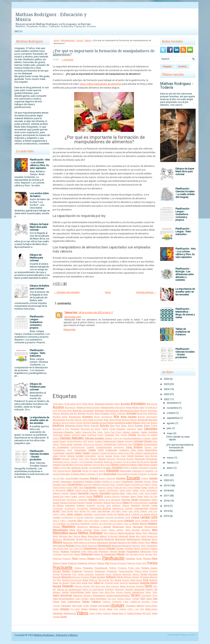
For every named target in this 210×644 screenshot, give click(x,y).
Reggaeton (145, 577)
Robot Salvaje (136, 580)
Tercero (135, 595)
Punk (74, 574)
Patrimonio (146, 551)
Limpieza (104, 521)
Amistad (90, 413)
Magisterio (68, 527)
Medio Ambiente (126, 533)
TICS (143, 598)
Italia (76, 511)
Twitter (86, 606)
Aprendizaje (75, 417)
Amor (98, 413)
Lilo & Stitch (94, 521)
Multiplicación (134, 539)
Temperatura (99, 595)
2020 (166, 480)
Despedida (98, 462)
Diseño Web (66, 468)
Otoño (137, 548)
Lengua (145, 517)
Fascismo (105, 485)
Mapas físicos (101, 530)
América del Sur (69, 413)
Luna (126, 524)
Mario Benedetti (133, 530)
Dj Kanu (107, 468)
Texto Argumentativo (64, 599)
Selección (78, 586)
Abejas (91, 404)
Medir (145, 533)
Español (56, 482)
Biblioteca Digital (74, 426)
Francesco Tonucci (105, 488)
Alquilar (143, 411)
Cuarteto (70, 453)
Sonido (65, 592)
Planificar (130, 559)
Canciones (151, 429)
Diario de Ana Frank (101, 465)
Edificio (102, 471)
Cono (130, 444)
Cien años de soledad (147, 435)
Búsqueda (75, 429)
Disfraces (76, 468)
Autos (106, 420)
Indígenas (116, 505)
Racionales (127, 574)
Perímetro (134, 554)
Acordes (125, 404)
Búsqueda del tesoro (90, 429)
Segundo (68, 586)
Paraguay (104, 551)
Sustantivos (138, 592)
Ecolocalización (64, 471)
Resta (85, 580)
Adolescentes (108, 407)
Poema (56, 563)
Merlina (77, 536)
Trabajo (86, 601)
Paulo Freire (68, 554)
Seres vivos (100, 586)
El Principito (64, 474)
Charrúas (109, 435)
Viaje (116, 609)
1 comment (67, 60)
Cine (120, 438)
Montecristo (152, 536)
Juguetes (88, 514)
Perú (155, 554)
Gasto (142, 490)
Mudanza (109, 539)
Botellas (139, 426)
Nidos (148, 543)
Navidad (113, 542)
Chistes (124, 435)
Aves (112, 420)
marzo (170, 458)
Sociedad (129, 589)
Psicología (66, 574)
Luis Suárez (118, 524)
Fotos (81, 488)
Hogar (135, 500)
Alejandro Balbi (65, 411)
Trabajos (96, 601)
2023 (166, 394)
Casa (83, 435)
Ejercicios (137, 471)
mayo (170, 433)
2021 (166, 475)
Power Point (141, 563)
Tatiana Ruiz (71, 312)
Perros (141, 554)
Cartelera (153, 432)
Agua (129, 407)
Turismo (56, 606)
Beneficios (58, 425)
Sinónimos (109, 589)
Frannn (130, 488)
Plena (154, 558)
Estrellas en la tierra (111, 482)
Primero (66, 571)
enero (170, 468)
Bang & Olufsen (69, 423)
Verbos (84, 609)
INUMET (57, 511)
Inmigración (58, 508)
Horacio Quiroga (68, 503)
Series (123, 586)
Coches (91, 441)
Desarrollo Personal (125, 459)
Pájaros (56, 552)
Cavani (100, 435)
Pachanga (145, 549)
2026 (85, 404)
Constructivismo (78, 447)
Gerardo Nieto (118, 493)
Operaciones (90, 548)
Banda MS (143, 420)
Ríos (112, 580)
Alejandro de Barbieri (83, 411)
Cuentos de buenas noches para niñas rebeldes (121, 453)
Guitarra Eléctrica (112, 497)
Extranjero (88, 485)
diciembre (172, 403)
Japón (94, 511)
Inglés (154, 505)
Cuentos (95, 453)
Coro (155, 447)
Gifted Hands (132, 493)
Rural (85, 583)
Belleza (154, 423)
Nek (129, 543)
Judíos (63, 514)
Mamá (128, 527)
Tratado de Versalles (140, 602)
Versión (102, 609)
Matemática (60, 533)
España (153, 478)
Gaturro (57, 493)
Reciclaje (153, 574)
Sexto (148, 586)
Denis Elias (84, 459)
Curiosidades (90, 456)
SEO (93, 586)
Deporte (102, 459)
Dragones (153, 468)
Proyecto (56, 574)
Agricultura (120, 407)
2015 (166, 506)
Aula (91, 420)
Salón (91, 583)
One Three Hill (76, 549)
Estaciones (66, 481)
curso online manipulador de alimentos (101, 84)
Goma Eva (58, 496)
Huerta (89, 503)
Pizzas (98, 559)
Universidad (104, 606)
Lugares (95, 524)
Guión (89, 496)
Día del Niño (68, 465)
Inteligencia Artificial (100, 508)
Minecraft (124, 536)
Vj (125, 613)
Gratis (74, 496)
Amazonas (153, 411)
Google (67, 497)
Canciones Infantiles (63, 432)
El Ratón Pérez (78, 474)
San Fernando (107, 583)
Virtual (115, 613)
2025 (166, 384)
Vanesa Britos (151, 606)
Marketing (146, 530)
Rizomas (126, 580)
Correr (70, 450)
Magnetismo (83, 527)
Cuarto (78, 453)
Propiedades (112, 571)
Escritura (121, 478)
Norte (55, 546)
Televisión (78, 595)
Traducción (117, 602)
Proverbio (153, 571)
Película (121, 554)
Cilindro (108, 438)
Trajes (126, 602)
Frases (137, 487)
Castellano (92, 435)
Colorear (138, 441)
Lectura (135, 517)
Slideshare (120, 589)
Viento (92, 613)
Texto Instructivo (98, 599)
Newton (141, 543)
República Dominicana (72, 580)
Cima (115, 438)
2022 (166, 399)
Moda (132, 536)
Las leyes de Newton (115, 517)
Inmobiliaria (70, 508)
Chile (117, 435)
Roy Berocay (64, 583)
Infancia (126, 505)
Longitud (153, 521)
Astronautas (152, 417)
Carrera (126, 432)
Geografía (83, 493)
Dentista (94, 459)
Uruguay (118, 605)
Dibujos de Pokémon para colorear (38, 387)
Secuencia (134, 583)
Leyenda (72, 521)
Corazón (148, 447)
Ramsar (136, 574)
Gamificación (112, 490)
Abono (117, 404)
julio (169, 428)
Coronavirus (59, 450)
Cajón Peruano (117, 429)
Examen (64, 485)
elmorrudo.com (73, 317)
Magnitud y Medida (100, 527)
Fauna (112, 485)
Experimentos (75, 484)
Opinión (102, 548)
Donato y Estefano (131, 468)
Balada (118, 420)
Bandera (153, 420)
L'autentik (135, 514)
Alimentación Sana (130, 411)
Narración (68, 542)
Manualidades (60, 530)
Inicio (18, 31)
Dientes (133, 465)
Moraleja (80, 539)
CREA (101, 450)
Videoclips (58, 613)
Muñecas (146, 539)
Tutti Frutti (77, 606)
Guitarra (98, 496)
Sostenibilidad (77, 592)
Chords (132, 435)
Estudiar (139, 481)
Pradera (78, 568)
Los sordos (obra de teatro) (39, 195)
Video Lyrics (151, 609)
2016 (166, 501)
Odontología (152, 546)
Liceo (86, 521)
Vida (142, 609)
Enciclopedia (72, 478)
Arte (116, 417)
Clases (63, 441)
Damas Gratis (120, 456)
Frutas (144, 487)
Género (73, 493)
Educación (113, 471)
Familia (96, 484)
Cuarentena (59, 453)
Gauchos (65, 493)
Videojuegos (70, 613)
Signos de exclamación (69, 589)
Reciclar (57, 577)
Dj (102, 468)
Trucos (154, 602)
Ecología (77, 471)
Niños (154, 542)
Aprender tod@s (60, 417)
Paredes (122, 551)
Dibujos (115, 465)
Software (149, 589)
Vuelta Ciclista (134, 613)
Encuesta (84, 478)
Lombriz (145, 521)
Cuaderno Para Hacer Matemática (138, 450)
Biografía (95, 426)
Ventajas (65, 609)
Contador (90, 447)
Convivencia (119, 447)
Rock (146, 580)
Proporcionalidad (126, 571)
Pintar (75, 558)
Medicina (113, 533)
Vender (56, 609)
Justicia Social (100, 514)
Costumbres (80, 450)
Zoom (64, 617)
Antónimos (153, 413)
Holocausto (145, 500)
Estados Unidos (93, 481)
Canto (78, 432)
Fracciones (90, 487)
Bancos (134, 420)
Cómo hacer (66, 444)
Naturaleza (102, 542)
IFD (131, 503)
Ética (155, 481)
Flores (70, 488)
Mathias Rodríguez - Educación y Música (51, 17)
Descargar (140, 459)
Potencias (131, 563)
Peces (77, 554)
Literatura (129, 520)
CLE (85, 441)
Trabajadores (74, 602)
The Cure (112, 599)
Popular (167, 67)
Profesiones (88, 571)
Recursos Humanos (81, 577)
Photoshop (57, 559)
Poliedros (83, 563)
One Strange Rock (61, 549)
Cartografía (58, 435)
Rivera (118, 580)
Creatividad (111, 450)
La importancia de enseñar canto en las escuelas (39, 420)
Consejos (138, 444)
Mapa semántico (84, 530)
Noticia (61, 546)
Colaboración (109, 441)
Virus (121, 613)
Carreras (135, 432)
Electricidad (110, 474)
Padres (154, 548)
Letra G (56, 521)
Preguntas (88, 568)
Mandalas (138, 527)
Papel (84, 552)
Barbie (79, 423)
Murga (154, 539)
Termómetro (146, 595)
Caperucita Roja (89, 432)
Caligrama (131, 429)
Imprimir (81, 505)
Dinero (147, 465)
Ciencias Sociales (94, 438)
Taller (155, 592)
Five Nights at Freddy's (141, 485)
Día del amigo (143, 462)
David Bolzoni (151, 456)
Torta (63, 602)
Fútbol (70, 490)
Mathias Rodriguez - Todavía (177, 85)
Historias (126, 500)
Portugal (114, 563)
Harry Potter (137, 496)
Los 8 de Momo (59, 524)
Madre (136, 524)
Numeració (93, 546)
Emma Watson (123, 474)
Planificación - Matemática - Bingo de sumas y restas (185, 313)
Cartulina (76, 435)
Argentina (87, 417)
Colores (148, 441)
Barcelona (87, 423)
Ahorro (136, 407)
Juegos (78, 514)
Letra (154, 517)
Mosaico (88, 539)
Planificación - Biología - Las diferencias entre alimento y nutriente (184, 274)
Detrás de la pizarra (113, 462)
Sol (156, 589)
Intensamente (141, 508)
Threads (136, 599)
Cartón (67, 435)
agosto (171, 423)
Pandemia (75, 551)
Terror (155, 595)
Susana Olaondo (123, 592)
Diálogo (88, 465)
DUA (55, 471)
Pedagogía (87, 554)
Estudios (148, 482)
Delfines (74, 459)
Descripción (152, 459)
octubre (171, 413)
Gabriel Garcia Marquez (86, 490)
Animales (132, 413)
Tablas (148, 592)
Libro (80, 520)
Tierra (149, 599)
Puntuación (100, 574)
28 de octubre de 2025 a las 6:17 (96, 312)
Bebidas (137, 423)
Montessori (58, 539)
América (56, 413)
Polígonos (92, 563)
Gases (136, 490)
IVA (88, 511)
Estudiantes (128, 481)
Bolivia (131, 426)
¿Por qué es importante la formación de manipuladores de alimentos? (104, 53)
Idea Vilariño (117, 503)
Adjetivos (81, 407)
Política (101, 563)
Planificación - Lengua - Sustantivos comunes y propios (37, 322)
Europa (56, 484)
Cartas (144, 432)
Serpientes (131, 586)
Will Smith (147, 613)
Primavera (122, 568)
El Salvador (91, 474)
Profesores (100, 571)
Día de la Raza (130, 462)
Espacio (145, 478)
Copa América (134, 447)
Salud (88, 40)
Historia (93, 500)
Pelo (127, 554)
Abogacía (100, 404)
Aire (142, 407)
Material (73, 533)
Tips (155, 598)
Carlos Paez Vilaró (113, 432)
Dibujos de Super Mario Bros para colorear (39, 227)
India (108, 505)
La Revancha (67, 517)
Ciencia (56, 438)
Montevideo (69, 539)
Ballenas (126, 420)
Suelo (88, 592)
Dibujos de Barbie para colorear (39, 287)
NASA (76, 543)
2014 (166, 511)
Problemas (77, 571)
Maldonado (118, 527)
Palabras (65, 551)
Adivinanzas (70, 407)
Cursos (80, 40)
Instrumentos (82, 508)
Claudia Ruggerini (75, 441)
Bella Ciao (146, 423)
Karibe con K (124, 514)
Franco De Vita (120, 488)
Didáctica (124, 465)
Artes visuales (129, 417)
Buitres (154, 426)
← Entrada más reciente (67, 292)
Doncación (144, 468)
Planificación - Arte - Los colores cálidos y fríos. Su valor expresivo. (40, 164)
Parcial (113, 551)
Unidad (94, 606)
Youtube (56, 617)
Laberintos (89, 517)
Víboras (123, 609)
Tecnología (66, 595)
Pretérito (113, 568)
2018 (166, 491)
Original (129, 548)
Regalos (136, 577)
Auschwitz (98, 420)
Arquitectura (107, 417)
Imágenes (70, 505)
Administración (93, 407)
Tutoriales (66, 606)
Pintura (91, 558)
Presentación (101, 568)
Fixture (154, 485)
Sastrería (124, 583)
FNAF (75, 488)
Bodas (124, 426)
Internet (153, 508)
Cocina (98, 441)
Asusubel (70, 420)
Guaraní (82, 497)
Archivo (182, 67)
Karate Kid (112, 514)
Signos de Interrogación (93, 589)
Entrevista (111, 478)
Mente (55, 536)
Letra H (64, 521)
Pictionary (67, 559)
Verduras (93, 609)
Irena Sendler (67, 511)
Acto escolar (152, 404)
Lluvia (137, 521)
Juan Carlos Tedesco (138, 511)
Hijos (146, 496)
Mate (155, 530)
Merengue (63, 536)
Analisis (105, 413)
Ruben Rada (76, 583)
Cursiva (101, 456)
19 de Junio (70, 404)
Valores (140, 606)
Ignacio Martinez (140, 503)
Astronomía (59, 420)
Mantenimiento (151, 527)
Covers (92, 450)
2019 (79, 404)
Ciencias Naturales (72, 438)
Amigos (82, 413)
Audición (78, 420)
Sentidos (87, 586)
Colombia (129, 441)
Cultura (71, 456)
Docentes (117, 468)
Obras (143, 546)
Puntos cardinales (86, 574)
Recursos (66, 577)
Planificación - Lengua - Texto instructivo (38, 353)
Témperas (88, 595)
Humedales (98, 503)
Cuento (86, 453)
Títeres (56, 602)
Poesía (64, 563)
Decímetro (66, 459)
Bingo (87, 426)
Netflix (134, 542)
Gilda (141, 493)
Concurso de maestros (93, 444)
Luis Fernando (105, 524)
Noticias (70, 546)
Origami (120, 548)
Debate (57, 459)
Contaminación (104, 447)
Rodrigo (153, 580)
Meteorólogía (93, 536)
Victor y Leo (133, 609)
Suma (95, 592)
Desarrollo (111, 459)
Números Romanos (122, 546)
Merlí (70, 536)
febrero (171, 463)
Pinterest (82, 559)
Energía (94, 478)
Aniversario (142, 413)
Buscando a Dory (61, 429)
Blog (112, 426)
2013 (166, 516)
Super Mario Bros (107, 592)
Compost (78, 444)
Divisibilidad (94, 468)
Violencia (107, 613)
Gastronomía (152, 490)
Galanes (102, 490)
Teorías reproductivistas (118, 595)
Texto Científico (82, 599)
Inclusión (101, 505)
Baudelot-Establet (123, 423)
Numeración (105, 546)
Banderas (57, 423)
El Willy (100, 474)
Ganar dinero (125, 490)
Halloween (125, 497)
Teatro (56, 595)
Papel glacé (93, 552)
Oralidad (111, 548)
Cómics (56, 444)
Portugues (122, 563)
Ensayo (102, 478)
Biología (104, 425)
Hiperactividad (59, 500)
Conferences (110, 444)
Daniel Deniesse (135, 456)
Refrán (120, 577)
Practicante (63, 567)
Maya (106, 533)
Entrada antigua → (146, 292)
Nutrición (136, 546)
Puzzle (109, 574)
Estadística (78, 481)
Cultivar (62, 456)
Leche (128, 517)
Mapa (72, 530)
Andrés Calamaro (118, 413)
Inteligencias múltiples (123, 508)
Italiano (83, 511)
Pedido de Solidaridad (104, 554)
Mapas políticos (116, 530)
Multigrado (120, 539)
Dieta (140, 465)
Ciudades (147, 438)
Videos (82, 613)
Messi (84, 536)
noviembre (173, 408)
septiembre (173, 418)
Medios (139, 533)
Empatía (134, 474)
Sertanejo (140, 586)
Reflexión (111, 577)
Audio (85, 420)
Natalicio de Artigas (88, 543)
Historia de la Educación (109, 500)
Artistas (142, 417)
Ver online (75, 609)
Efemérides (126, 471)
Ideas (126, 502)
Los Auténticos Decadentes (79, 524)
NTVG (85, 546)
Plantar (139, 559)
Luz (130, 524)
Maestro (153, 523)
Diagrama (79, 465)
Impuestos (91, 505)
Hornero (81, 503)
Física (127, 484)
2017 (166, 496)
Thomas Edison (124, 599)
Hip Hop (153, 497)
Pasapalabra (133, 551)
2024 (166, 389)
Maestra (144, 524)
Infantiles (135, 505)
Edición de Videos (90, 471)
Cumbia (79, 456)
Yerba (155, 613)
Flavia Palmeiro (60, 488)
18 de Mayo (58, 404)
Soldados (57, 592)
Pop (107, 563)
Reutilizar (93, 580)
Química (117, 574)
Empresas (143, 474)
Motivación (98, 539)
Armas (97, 417)
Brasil (147, 426)
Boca (118, 426)
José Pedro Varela (119, 511)
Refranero (128, 577)
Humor (107, 503)
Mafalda (56, 527)
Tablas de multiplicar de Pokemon (183, 332)
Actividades (138, 404)
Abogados (110, 404)
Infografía (146, 505)
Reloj (59, 580)
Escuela (133, 478)
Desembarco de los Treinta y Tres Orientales (73, 462)
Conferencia (122, 444)
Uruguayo (131, 606)
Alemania (100, 411)
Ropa (55, 583)
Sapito (116, 583)
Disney (85, 468)
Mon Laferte (141, 536)
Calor (140, 429)
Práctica (152, 563)
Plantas (147, 559)
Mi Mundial (113, 536)
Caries (100, 432)
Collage (120, 441)
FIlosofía (120, 485)
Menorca (153, 533)
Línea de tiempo (116, 521)
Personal (149, 554)
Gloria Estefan (151, 493)
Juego (70, 514)
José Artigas (104, 511)
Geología (94, 493)
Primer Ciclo (134, 568)
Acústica (58, 407)
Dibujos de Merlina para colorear (36, 258)
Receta (144, 574)
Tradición (106, 602)
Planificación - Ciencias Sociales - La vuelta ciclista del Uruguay (185, 193)
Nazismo (122, 542)
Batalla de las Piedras (103, 423)
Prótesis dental (141, 571)
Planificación (113, 558)
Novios (78, 546)
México (103, 536)
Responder (70, 329)
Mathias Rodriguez (90, 533)
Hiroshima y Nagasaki (77, 500)
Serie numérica (112, 586)
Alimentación (68, 40)
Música (57, 542)
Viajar (110, 609)
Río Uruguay (104, 580)
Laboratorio (99, 517)
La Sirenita (79, 517)
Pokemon (73, 563)
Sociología (139, 589)
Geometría (105, 493)
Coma (155, 441)
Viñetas (99, 613)
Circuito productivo (132, 438)
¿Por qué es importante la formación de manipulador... (180, 448)
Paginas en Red (188, 635)
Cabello (105, 429)
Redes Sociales (98, 577)
